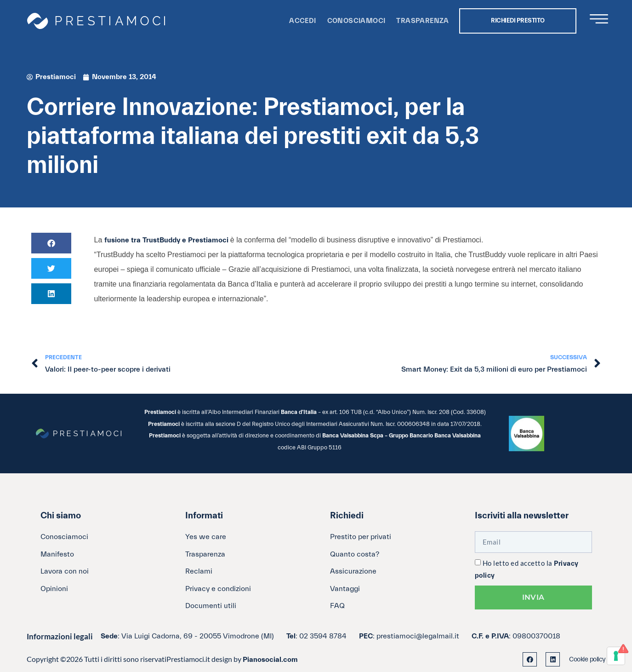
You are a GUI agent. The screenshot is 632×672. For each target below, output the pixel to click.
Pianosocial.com (270, 660)
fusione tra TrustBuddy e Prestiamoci (167, 240)
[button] (51, 243)
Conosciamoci (356, 21)
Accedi (302, 21)
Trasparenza (422, 21)
